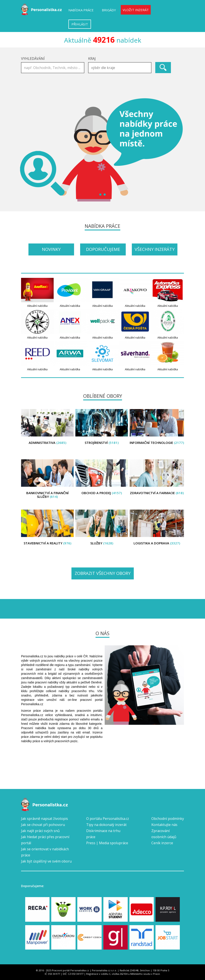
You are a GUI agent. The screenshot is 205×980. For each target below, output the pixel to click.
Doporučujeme (103, 249)
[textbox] (121, 68)
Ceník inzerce (162, 843)
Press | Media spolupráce (107, 843)
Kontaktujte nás (164, 825)
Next (178, 150)
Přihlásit (80, 24)
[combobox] (120, 68)
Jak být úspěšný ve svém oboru (46, 861)
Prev (27, 150)
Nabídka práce (81, 10)
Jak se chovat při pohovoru (43, 825)
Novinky (51, 249)
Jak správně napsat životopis (45, 819)
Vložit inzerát (136, 10)
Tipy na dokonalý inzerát (106, 825)
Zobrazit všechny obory (103, 573)
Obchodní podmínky (168, 819)
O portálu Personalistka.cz (108, 819)
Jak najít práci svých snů (40, 831)
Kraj (92, 59)
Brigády (109, 10)
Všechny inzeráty (155, 249)
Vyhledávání (33, 59)
